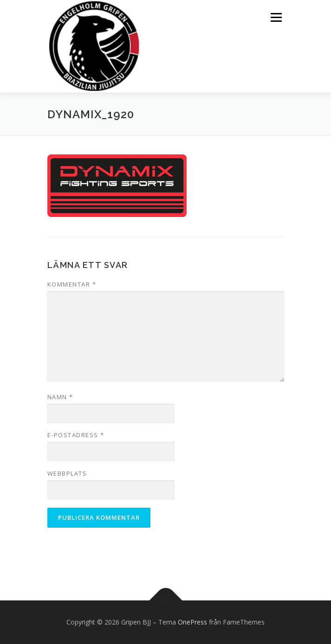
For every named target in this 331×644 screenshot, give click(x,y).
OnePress (192, 622)
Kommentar (72, 284)
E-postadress (76, 435)
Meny (275, 17)
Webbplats (67, 473)
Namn (60, 397)
